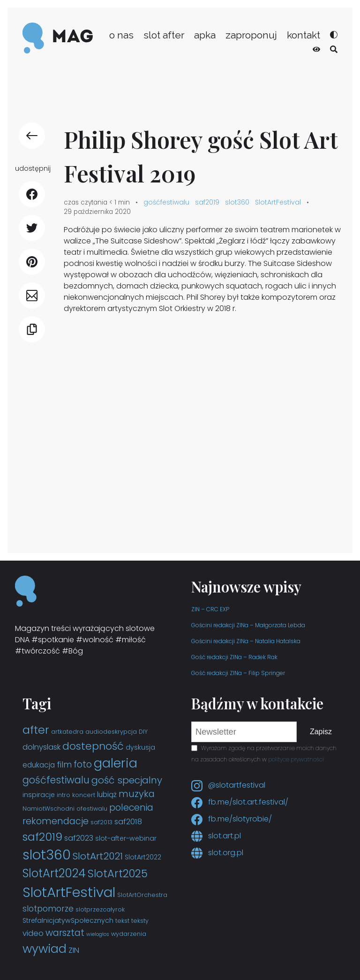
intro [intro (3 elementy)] (64, 795)
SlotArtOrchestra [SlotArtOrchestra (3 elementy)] (142, 895)
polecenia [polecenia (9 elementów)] (131, 808)
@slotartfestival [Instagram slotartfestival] (228, 785)
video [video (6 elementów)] (33, 933)
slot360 (237, 202)
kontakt (304, 35)
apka (205, 35)
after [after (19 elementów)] (36, 730)
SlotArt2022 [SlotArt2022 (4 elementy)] (143, 857)
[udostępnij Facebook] (32, 194)
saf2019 (207, 202)
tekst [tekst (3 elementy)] (122, 921)
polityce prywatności (296, 759)
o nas (121, 35)
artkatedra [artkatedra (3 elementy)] (67, 732)
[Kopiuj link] (32, 329)
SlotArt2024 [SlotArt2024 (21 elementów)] (54, 873)
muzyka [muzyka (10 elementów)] (137, 794)
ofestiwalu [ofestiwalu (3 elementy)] (92, 809)
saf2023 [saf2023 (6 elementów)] (79, 838)
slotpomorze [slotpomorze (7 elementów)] (48, 909)
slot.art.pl (216, 836)
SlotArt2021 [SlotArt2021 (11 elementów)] (98, 856)
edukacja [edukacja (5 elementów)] (39, 765)
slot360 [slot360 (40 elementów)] (47, 855)
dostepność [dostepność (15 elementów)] (93, 746)
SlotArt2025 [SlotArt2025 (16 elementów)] (118, 874)
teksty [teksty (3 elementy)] (140, 921)
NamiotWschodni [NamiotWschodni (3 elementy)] (49, 809)
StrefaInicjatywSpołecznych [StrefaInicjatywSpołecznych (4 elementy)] (68, 920)
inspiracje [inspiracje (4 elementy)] (39, 795)
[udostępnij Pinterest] (32, 262)
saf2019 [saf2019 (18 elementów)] (42, 837)
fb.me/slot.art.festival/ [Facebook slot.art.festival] (240, 802)
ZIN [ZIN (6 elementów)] (74, 950)
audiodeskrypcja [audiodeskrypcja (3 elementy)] (111, 732)
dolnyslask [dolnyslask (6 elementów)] (41, 747)
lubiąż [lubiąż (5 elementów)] (107, 794)
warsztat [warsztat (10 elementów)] (65, 933)
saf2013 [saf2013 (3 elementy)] (101, 822)
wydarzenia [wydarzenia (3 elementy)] (129, 934)
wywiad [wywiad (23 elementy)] (45, 949)
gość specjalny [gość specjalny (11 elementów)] (127, 780)
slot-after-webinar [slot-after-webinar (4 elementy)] (126, 838)
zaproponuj (251, 35)
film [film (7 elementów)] (64, 765)
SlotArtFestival (278, 202)
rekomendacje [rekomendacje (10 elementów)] (56, 821)
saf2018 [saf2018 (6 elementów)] (128, 822)
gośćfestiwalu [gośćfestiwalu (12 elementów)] (56, 780)
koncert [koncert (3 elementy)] (84, 795)
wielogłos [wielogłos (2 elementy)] (98, 934)
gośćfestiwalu (166, 202)
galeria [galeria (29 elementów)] (116, 763)
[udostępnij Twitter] (32, 228)
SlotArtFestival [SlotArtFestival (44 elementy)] (69, 892)
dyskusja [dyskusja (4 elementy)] (140, 747)
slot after (164, 35)
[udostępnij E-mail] (32, 296)
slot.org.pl (217, 853)
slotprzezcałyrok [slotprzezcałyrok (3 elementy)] (100, 909)
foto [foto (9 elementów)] (83, 764)
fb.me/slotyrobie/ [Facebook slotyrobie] (232, 819)
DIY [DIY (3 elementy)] (143, 732)
